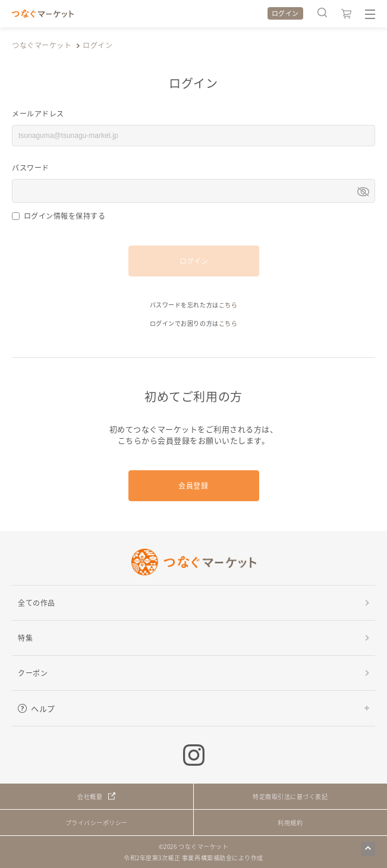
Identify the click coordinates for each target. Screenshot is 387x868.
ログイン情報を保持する (65, 216)
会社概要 (90, 796)
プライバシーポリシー (97, 823)
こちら (228, 305)
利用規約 (290, 823)
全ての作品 (37, 603)
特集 (25, 638)
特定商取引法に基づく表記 (290, 796)
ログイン (285, 13)
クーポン (33, 673)
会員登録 (193, 485)
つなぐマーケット (42, 45)
